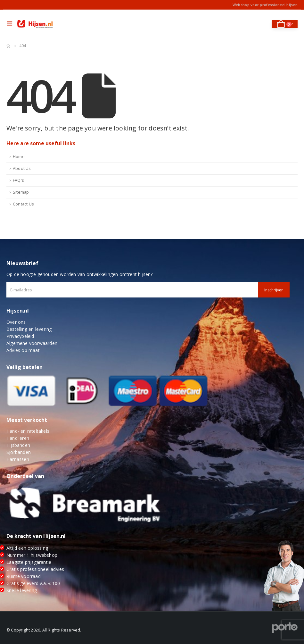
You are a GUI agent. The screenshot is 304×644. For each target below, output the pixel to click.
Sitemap (21, 192)
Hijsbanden (18, 445)
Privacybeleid (20, 336)
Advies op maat (23, 350)
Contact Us (23, 204)
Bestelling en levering (29, 329)
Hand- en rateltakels (28, 431)
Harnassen (18, 459)
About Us (22, 168)
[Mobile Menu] (11, 24)
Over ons (16, 322)
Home (19, 157)
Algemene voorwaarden (32, 343)
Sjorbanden (19, 452)
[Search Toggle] (262, 24)
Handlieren (18, 438)
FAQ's (18, 180)
